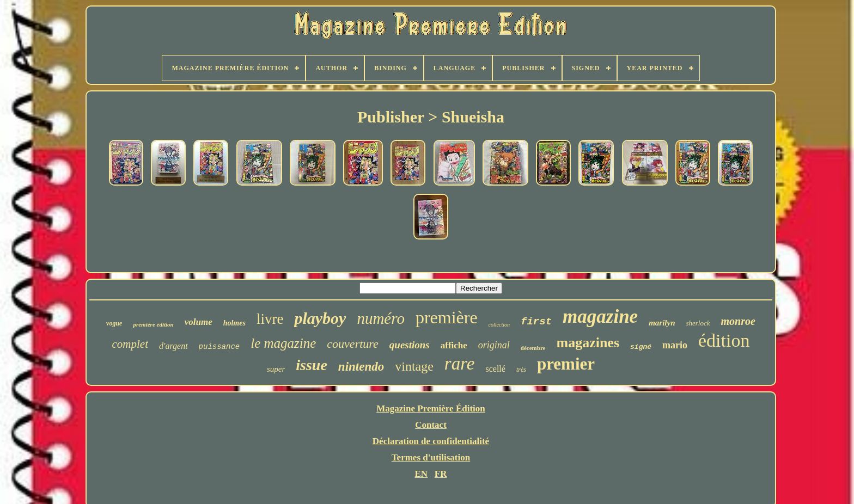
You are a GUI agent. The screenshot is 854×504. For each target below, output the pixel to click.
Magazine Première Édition (431, 408)
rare (460, 364)
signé (641, 347)
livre (270, 319)
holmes (234, 323)
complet (130, 344)
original (494, 345)
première (447, 317)
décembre (533, 348)
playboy (320, 318)
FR (441, 474)
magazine (600, 316)
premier (566, 364)
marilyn (662, 323)
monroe (738, 321)
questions (410, 345)
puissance (219, 347)
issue (312, 365)
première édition (153, 324)
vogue (114, 323)
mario (675, 345)
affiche (454, 345)
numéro (381, 318)
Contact (431, 425)
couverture (352, 344)
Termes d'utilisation (431, 457)
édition (724, 340)
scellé (495, 369)
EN (421, 474)
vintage (414, 366)
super (276, 369)
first (536, 322)
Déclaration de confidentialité (431, 441)
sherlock (698, 323)
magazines (588, 343)
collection (499, 325)
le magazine (283, 343)
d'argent (173, 346)
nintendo (361, 367)
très (521, 370)
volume (199, 322)
